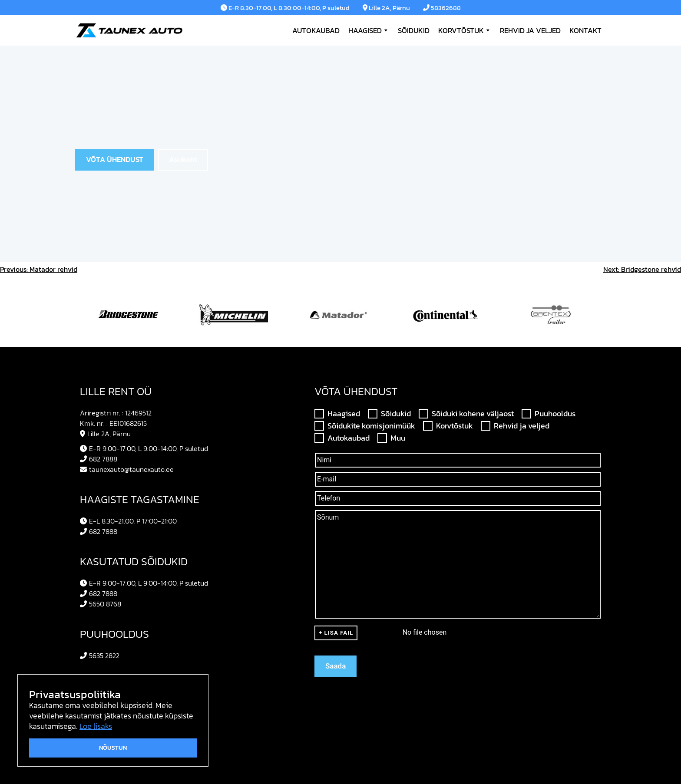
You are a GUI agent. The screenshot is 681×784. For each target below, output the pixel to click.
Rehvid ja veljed (530, 30)
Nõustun (113, 748)
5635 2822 (100, 656)
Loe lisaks (96, 726)
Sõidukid (414, 30)
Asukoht (183, 159)
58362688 (442, 8)
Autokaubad (316, 30)
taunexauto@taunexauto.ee (127, 469)
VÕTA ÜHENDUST (115, 159)
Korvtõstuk (465, 30)
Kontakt (585, 30)
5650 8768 (101, 604)
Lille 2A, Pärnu (386, 8)
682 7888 (99, 459)
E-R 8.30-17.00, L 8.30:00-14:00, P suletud (285, 8)
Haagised (369, 30)
